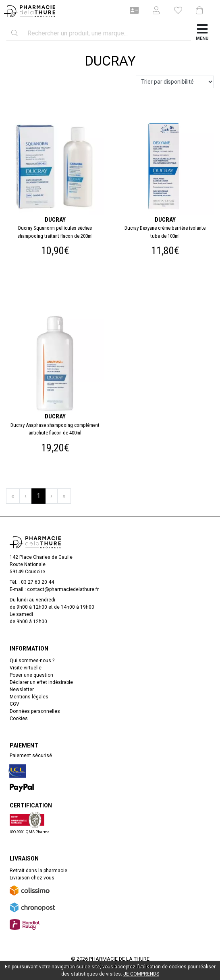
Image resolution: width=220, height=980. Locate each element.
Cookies (19, 719)
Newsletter (22, 690)
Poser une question (31, 675)
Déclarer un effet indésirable (41, 682)
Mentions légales (29, 697)
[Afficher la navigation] (202, 33)
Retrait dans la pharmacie (38, 871)
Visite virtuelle (26, 668)
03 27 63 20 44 (37, 582)
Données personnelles (35, 711)
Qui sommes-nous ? (32, 661)
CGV (15, 704)
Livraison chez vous (32, 878)
